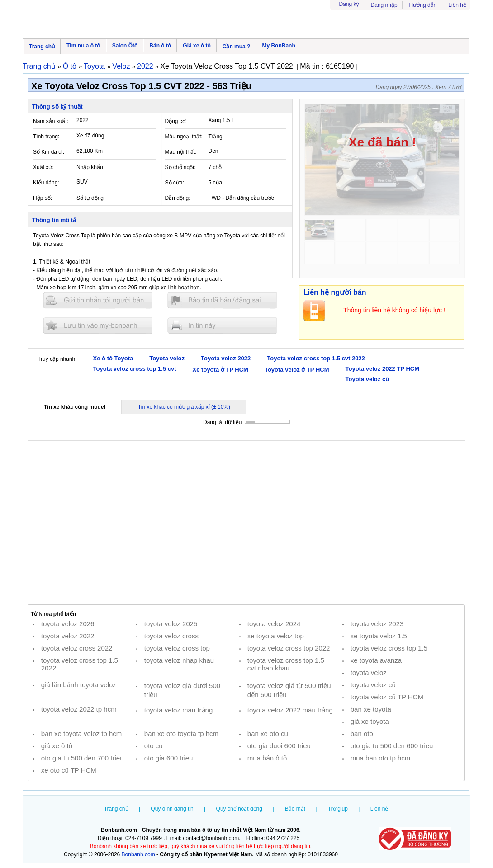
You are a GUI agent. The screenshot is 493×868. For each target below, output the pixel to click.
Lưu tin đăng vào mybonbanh (98, 325)
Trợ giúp (338, 809)
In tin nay (222, 325)
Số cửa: (175, 183)
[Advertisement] (246, 523)
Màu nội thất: (181, 152)
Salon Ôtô (125, 46)
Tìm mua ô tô (83, 46)
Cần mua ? (237, 47)
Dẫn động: (178, 198)
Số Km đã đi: (49, 152)
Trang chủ (42, 47)
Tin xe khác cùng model (75, 407)
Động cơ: (176, 121)
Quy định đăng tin (172, 809)
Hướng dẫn (423, 5)
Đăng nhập (384, 5)
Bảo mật (295, 809)
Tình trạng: (46, 137)
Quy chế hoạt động (239, 809)
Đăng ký (349, 4)
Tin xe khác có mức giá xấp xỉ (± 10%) (184, 407)
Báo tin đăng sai (222, 300)
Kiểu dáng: (46, 183)
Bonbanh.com (138, 854)
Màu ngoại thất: (184, 137)
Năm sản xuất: (51, 121)
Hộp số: (43, 198)
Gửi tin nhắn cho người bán (98, 300)
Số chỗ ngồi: (180, 167)
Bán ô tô (160, 46)
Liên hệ (457, 5)
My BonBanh (278, 46)
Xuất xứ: (43, 167)
